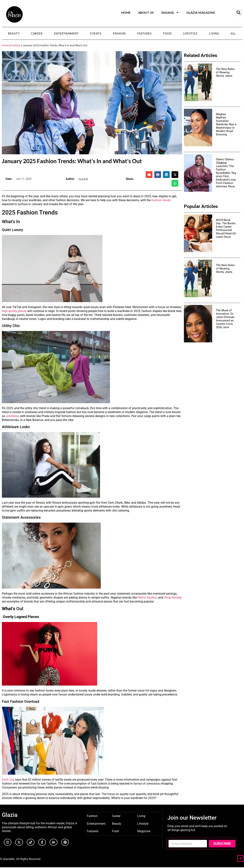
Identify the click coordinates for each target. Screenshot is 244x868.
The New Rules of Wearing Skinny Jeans (225, 72)
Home (126, 12)
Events (96, 33)
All (233, 33)
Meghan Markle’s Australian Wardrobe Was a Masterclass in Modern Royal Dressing (226, 124)
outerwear (12, 416)
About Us (146, 12)
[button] (239, 13)
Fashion (119, 33)
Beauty (14, 33)
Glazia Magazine (201, 12)
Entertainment (66, 33)
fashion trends (161, 200)
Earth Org (8, 780)
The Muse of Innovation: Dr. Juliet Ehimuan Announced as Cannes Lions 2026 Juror (225, 319)
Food (167, 33)
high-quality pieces (14, 311)
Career (37, 33)
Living (214, 33)
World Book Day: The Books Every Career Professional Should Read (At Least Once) (226, 228)
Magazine (144, 831)
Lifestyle (190, 33)
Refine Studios (147, 598)
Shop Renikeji (173, 598)
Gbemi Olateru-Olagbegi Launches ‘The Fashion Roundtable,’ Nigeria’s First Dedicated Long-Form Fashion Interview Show (226, 173)
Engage (170, 13)
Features (144, 33)
